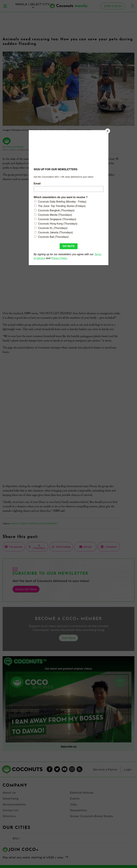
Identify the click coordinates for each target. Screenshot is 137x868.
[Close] (108, 131)
